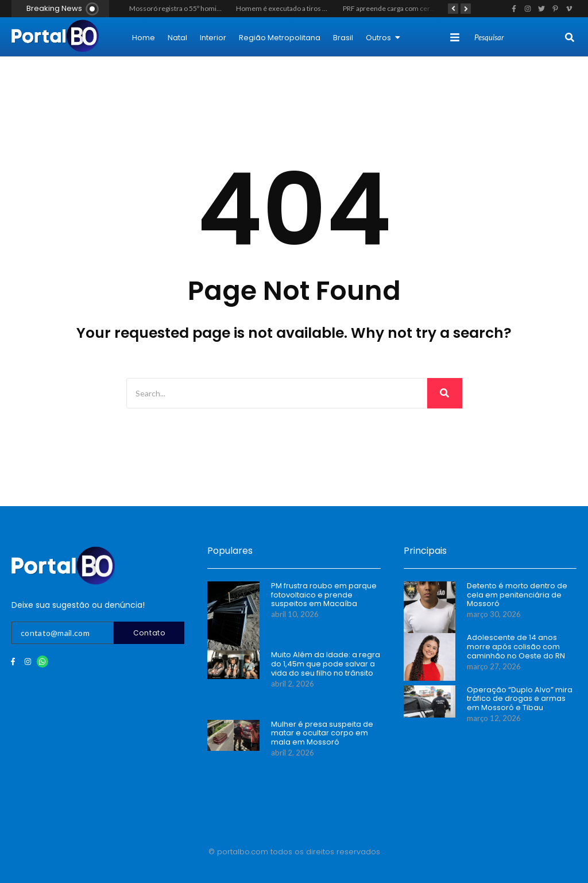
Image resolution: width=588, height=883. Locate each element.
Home (144, 38)
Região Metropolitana (280, 38)
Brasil (343, 38)
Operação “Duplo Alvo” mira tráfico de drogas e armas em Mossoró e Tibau (520, 699)
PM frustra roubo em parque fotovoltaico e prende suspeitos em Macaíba (324, 595)
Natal (177, 38)
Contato (149, 633)
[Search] (518, 38)
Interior (213, 38)
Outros (383, 38)
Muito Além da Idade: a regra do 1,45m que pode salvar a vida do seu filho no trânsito (326, 664)
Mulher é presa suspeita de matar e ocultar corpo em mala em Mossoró (322, 733)
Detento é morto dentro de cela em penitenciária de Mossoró (517, 595)
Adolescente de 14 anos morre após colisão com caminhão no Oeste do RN (516, 647)
